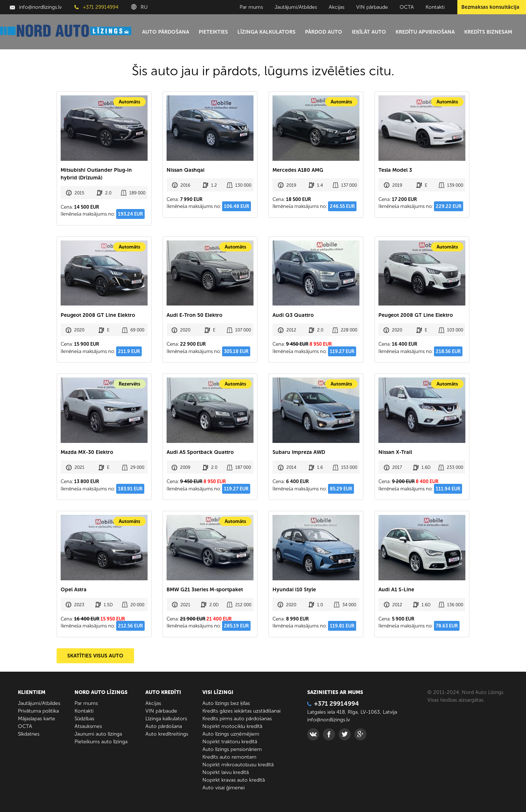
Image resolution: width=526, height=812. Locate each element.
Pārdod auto (324, 32)
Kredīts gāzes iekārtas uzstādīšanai (241, 711)
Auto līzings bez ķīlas (226, 703)
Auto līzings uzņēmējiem (231, 734)
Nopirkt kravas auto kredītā (234, 780)
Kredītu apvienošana (425, 32)
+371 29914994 (96, 7)
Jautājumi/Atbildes (296, 7)
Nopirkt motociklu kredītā (232, 726)
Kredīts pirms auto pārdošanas (237, 719)
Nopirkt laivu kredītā (226, 772)
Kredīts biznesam (488, 32)
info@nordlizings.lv (36, 7)
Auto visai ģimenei (224, 788)
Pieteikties (213, 32)
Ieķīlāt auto (369, 32)
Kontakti (435, 7)
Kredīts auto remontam (229, 757)
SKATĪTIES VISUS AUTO (95, 656)
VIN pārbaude (372, 7)
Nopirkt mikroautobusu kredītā (238, 765)
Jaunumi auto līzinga (98, 734)
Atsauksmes (88, 726)
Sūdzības (84, 719)
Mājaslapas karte (37, 719)
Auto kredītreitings (167, 734)
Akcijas (337, 7)
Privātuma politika (38, 711)
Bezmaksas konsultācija (490, 7)
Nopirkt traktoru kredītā (230, 742)
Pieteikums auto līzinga (101, 742)
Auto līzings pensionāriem (232, 749)
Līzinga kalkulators (266, 32)
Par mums (251, 7)
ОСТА (407, 7)
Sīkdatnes (29, 734)
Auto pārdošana (166, 32)
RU (139, 7)
